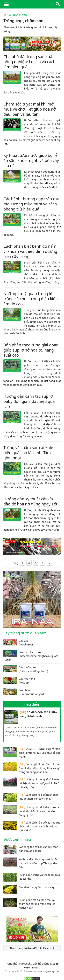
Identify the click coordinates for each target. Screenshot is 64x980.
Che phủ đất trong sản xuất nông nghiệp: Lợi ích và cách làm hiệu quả (29, 62)
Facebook (25, 963)
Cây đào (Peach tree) (18, 642)
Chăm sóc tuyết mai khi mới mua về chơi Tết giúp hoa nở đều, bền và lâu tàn (30, 109)
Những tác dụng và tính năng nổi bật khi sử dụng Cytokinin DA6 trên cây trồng (32, 783)
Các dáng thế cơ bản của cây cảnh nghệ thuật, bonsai (31, 849)
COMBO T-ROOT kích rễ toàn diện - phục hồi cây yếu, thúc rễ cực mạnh (32, 752)
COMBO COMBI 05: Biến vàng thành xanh (31, 717)
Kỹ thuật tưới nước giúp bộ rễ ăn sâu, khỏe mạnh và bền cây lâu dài (31, 160)
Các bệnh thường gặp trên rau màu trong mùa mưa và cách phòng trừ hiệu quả (31, 204)
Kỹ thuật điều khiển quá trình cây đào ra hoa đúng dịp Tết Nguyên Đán (30, 863)
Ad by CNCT (55, 38)
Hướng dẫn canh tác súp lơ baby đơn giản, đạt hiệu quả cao (29, 401)
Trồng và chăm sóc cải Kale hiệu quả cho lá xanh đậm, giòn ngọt (28, 452)
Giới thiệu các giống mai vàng (29, 890)
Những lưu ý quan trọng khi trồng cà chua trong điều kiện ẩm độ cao (31, 299)
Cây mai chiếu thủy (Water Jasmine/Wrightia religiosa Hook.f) (31, 656)
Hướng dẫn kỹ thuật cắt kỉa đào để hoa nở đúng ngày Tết (30, 501)
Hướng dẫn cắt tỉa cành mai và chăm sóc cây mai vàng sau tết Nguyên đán (29, 903)
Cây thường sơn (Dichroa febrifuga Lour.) (26, 669)
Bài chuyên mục (18, 15)
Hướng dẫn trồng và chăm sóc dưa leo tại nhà (32, 877)
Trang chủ (11, 963)
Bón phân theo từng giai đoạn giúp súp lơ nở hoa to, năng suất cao (31, 350)
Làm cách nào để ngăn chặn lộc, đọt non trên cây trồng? (31, 797)
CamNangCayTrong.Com (32, 4)
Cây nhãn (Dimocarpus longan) (24, 692)
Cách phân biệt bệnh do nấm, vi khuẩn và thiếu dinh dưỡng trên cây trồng (30, 251)
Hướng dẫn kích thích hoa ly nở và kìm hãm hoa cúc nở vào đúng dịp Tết (31, 811)
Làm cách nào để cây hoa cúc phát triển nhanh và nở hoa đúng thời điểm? (32, 826)
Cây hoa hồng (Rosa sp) (19, 680)
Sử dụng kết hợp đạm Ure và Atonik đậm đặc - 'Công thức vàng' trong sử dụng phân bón (32, 768)
